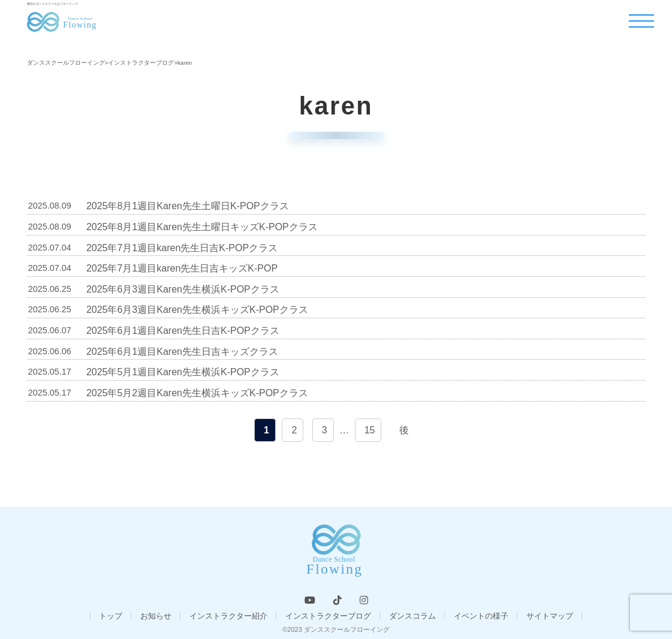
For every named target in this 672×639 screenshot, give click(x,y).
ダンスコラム (412, 616)
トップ (111, 616)
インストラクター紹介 (228, 616)
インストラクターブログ (328, 616)
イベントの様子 (481, 616)
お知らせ (156, 616)
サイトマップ (550, 616)
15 (370, 430)
